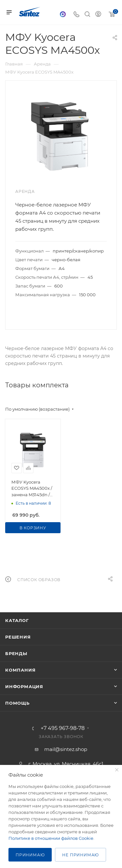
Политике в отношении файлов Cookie (51, 838)
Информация (24, 686)
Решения (18, 637)
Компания (20, 670)
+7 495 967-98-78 (63, 728)
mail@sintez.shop (66, 749)
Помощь (17, 703)
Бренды (16, 653)
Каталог (17, 620)
